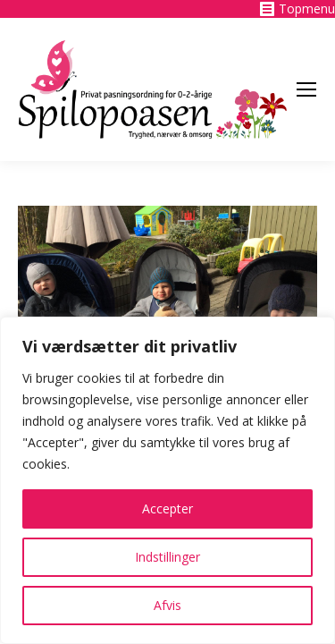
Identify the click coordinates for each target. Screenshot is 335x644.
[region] (167, 480)
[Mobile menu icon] (306, 89)
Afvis (167, 605)
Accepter (167, 508)
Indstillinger (167, 557)
